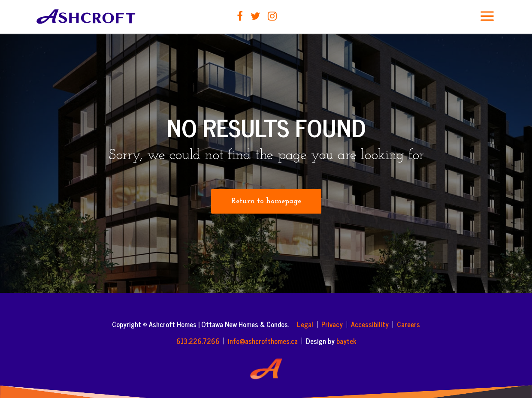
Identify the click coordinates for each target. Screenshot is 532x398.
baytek (346, 341)
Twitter (255, 16)
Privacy (332, 324)
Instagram (272, 16)
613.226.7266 (198, 341)
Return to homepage (266, 201)
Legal (305, 324)
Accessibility (370, 324)
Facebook (240, 16)
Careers (408, 324)
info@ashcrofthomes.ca (263, 341)
